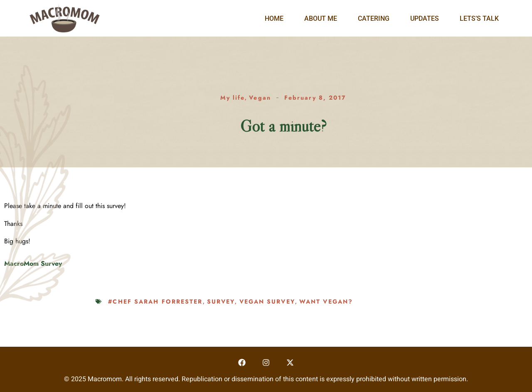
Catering (374, 18)
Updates (425, 18)
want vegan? (326, 301)
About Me (321, 18)
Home (274, 18)
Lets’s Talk (479, 18)
